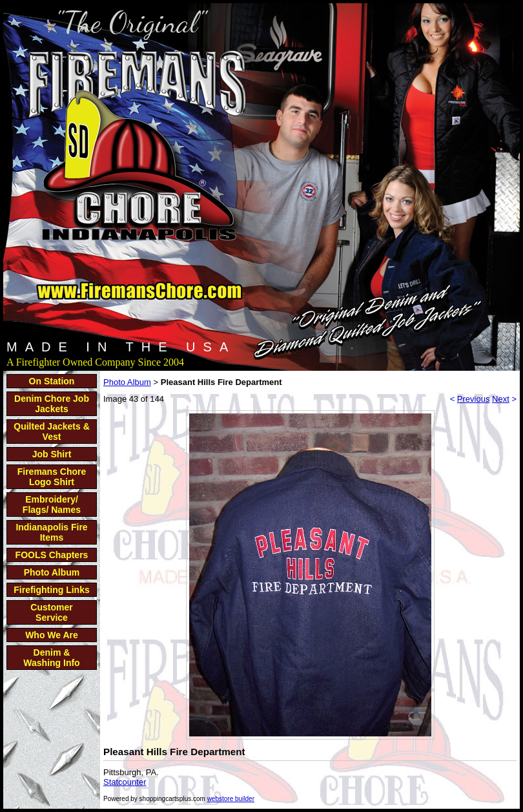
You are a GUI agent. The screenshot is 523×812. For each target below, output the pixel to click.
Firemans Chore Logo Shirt (52, 477)
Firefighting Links (51, 590)
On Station (52, 381)
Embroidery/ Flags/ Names (52, 505)
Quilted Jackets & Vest (52, 432)
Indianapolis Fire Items (51, 532)
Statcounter (125, 782)
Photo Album (52, 572)
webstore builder (231, 799)
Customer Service (51, 612)
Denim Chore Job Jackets (52, 404)
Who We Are (52, 635)
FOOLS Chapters (52, 555)
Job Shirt (52, 454)
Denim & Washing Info (51, 658)
